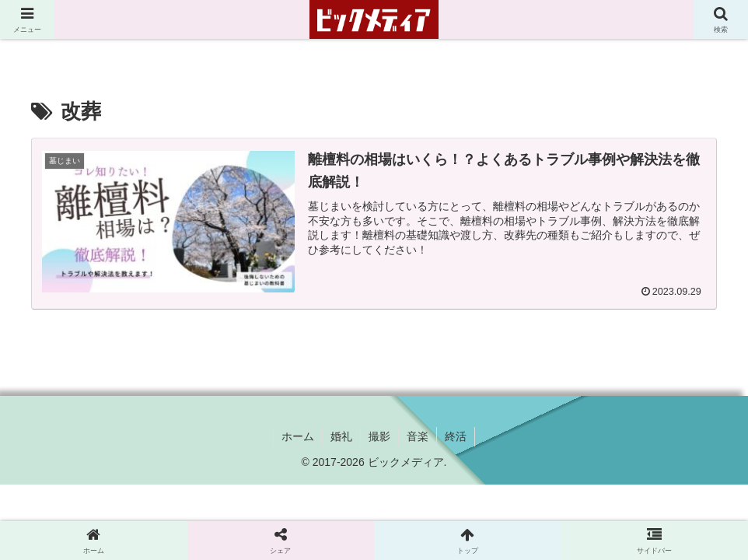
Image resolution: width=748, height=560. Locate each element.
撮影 (379, 436)
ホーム (298, 436)
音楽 (418, 436)
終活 (456, 436)
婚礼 (341, 436)
